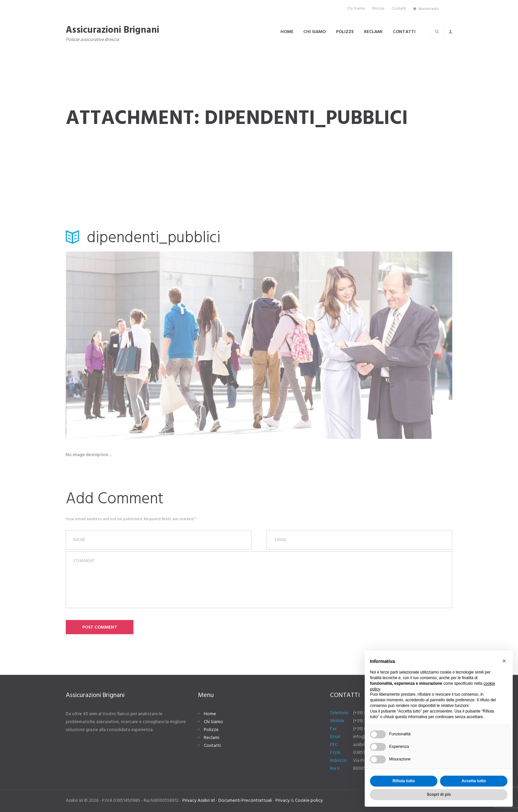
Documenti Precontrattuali (245, 801)
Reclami (212, 738)
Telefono (339, 713)
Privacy (283, 801)
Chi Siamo (213, 722)
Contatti (212, 746)
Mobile (337, 721)
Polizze (211, 730)
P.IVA (335, 753)
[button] (504, 661)
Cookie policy (309, 801)
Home (210, 714)
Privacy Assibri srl (199, 801)
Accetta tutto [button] (474, 781)
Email (335, 737)
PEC (334, 745)
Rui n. (335, 769)
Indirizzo (338, 761)
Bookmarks (428, 9)
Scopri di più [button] (439, 794)
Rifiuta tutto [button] (404, 781)
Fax (333, 729)
